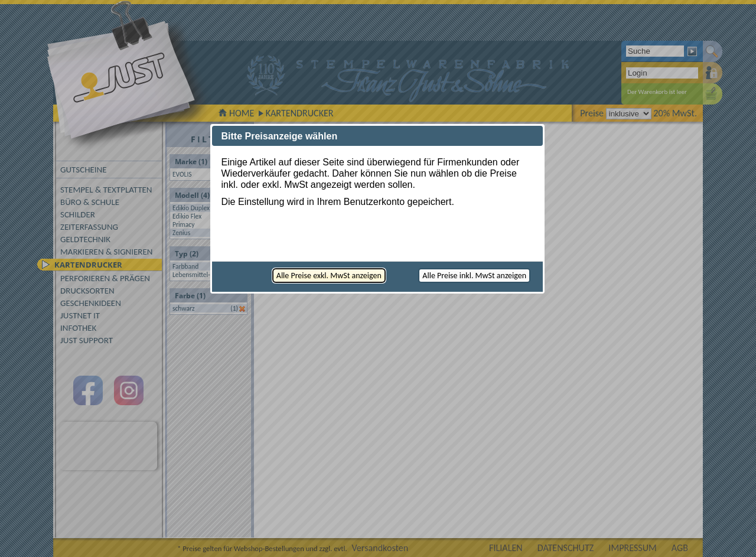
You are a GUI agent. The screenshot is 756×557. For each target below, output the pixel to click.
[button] (329, 276)
